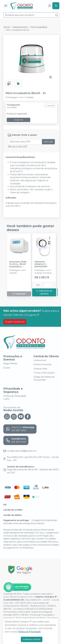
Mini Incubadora (39, 27)
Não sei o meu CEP (18, 146)
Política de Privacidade (29, 632)
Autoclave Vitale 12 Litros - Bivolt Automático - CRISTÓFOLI (18, 264)
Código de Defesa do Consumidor (44, 378)
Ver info (50, 106)
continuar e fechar (32, 639)
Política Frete (40, 369)
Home (7, 27)
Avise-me (19, 120)
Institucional (40, 360)
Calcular (48, 142)
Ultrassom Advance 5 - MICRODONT (41, 264)
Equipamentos (20, 27)
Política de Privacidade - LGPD (15, 398)
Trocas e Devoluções (44, 373)
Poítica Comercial (42, 364)
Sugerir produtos (15, 322)
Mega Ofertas (10, 364)
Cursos (7, 368)
